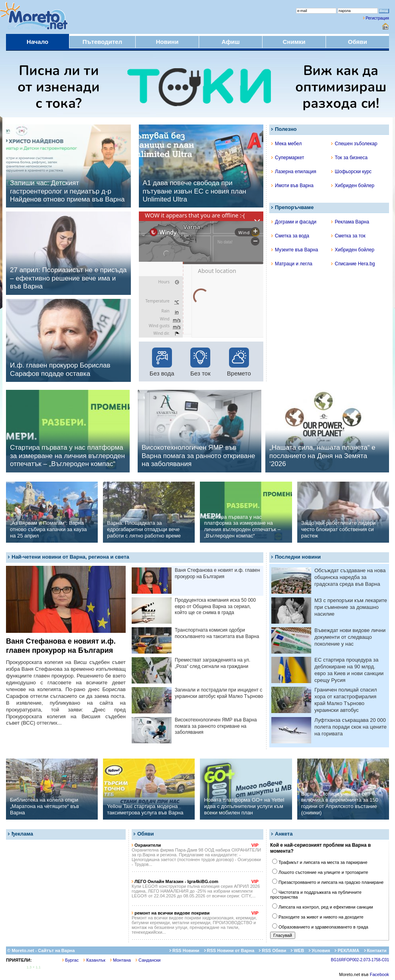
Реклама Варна (350, 222)
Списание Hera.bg (353, 264)
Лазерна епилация (294, 172)
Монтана (120, 960)
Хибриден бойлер (353, 186)
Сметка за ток (348, 236)
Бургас (70, 960)
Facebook (379, 974)
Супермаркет (288, 158)
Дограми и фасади (294, 222)
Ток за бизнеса (349, 158)
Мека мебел (286, 144)
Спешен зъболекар (354, 144)
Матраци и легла (292, 264)
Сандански (148, 960)
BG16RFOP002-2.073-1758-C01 (360, 960)
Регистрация (377, 18)
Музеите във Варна (295, 250)
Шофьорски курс (351, 172)
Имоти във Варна (292, 186)
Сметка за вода (290, 236)
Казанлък (94, 960)
